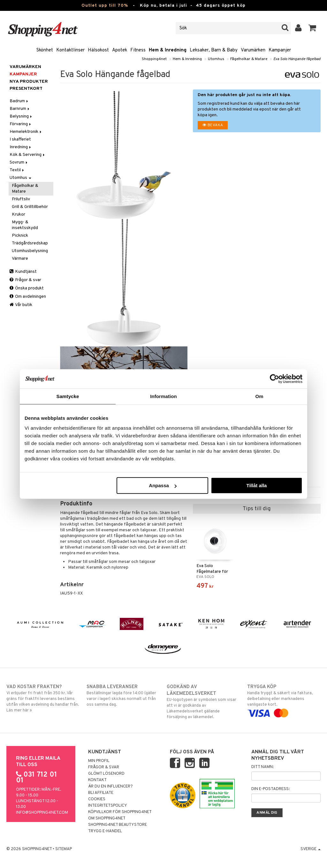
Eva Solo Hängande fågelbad (297, 59)
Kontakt (97, 780)
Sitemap (64, 849)
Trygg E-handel (105, 831)
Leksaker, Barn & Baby (214, 50)
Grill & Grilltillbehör (30, 207)
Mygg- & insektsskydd (25, 225)
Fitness (138, 50)
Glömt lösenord (106, 774)
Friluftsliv (21, 199)
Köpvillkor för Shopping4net (120, 812)
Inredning (21, 147)
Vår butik (21, 305)
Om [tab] (259, 396)
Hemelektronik (26, 132)
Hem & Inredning (168, 50)
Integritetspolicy (108, 806)
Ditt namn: (262, 767)
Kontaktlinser (70, 50)
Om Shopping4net (107, 818)
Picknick (20, 236)
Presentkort (26, 89)
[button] (312, 28)
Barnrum (20, 109)
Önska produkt (27, 288)
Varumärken (253, 50)
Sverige (311, 849)
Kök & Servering (28, 155)
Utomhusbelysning (30, 251)
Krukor (19, 215)
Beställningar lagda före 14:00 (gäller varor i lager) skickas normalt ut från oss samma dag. (123, 695)
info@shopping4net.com (42, 813)
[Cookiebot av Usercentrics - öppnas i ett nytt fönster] (274, 379)
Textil (17, 170)
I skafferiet (20, 139)
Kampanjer (280, 50)
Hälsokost (98, 50)
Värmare (20, 259)
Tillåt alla (256, 485)
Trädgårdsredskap (30, 243)
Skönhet (45, 50)
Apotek (120, 50)
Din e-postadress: (270, 789)
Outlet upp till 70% (105, 6)
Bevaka (213, 125)
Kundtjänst (23, 272)
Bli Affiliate (101, 793)
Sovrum (19, 162)
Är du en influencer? (110, 787)
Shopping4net (154, 59)
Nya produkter (29, 82)
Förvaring (21, 124)
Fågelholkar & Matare (249, 59)
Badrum (19, 101)
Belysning (21, 116)
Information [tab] (163, 396)
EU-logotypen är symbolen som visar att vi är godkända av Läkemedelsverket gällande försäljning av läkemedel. (203, 702)
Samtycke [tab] (68, 396)
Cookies (97, 799)
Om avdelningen (28, 297)
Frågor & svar (25, 280)
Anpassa (163, 485)
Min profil (99, 761)
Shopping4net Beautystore (118, 825)
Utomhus (216, 59)
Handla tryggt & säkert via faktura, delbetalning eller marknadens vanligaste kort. (284, 700)
